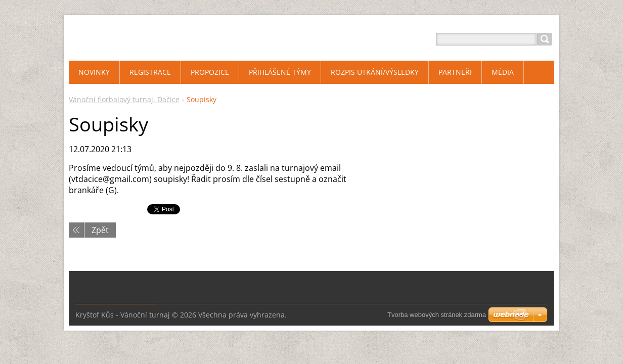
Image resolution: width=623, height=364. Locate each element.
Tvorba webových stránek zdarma (437, 315)
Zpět (100, 230)
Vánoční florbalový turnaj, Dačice (124, 99)
